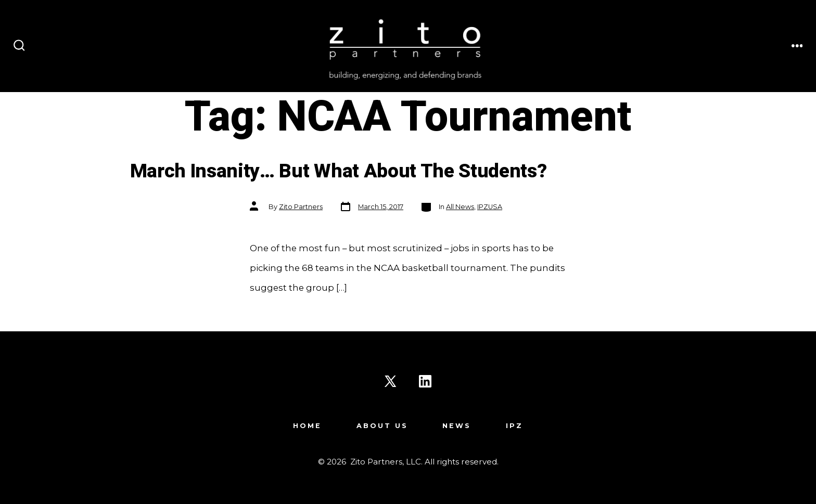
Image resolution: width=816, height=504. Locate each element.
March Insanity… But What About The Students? (339, 171)
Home (307, 426)
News (457, 426)
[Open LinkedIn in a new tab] (425, 381)
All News (460, 207)
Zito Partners (301, 207)
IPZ (514, 426)
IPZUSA (490, 207)
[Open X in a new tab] (390, 381)
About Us (382, 426)
